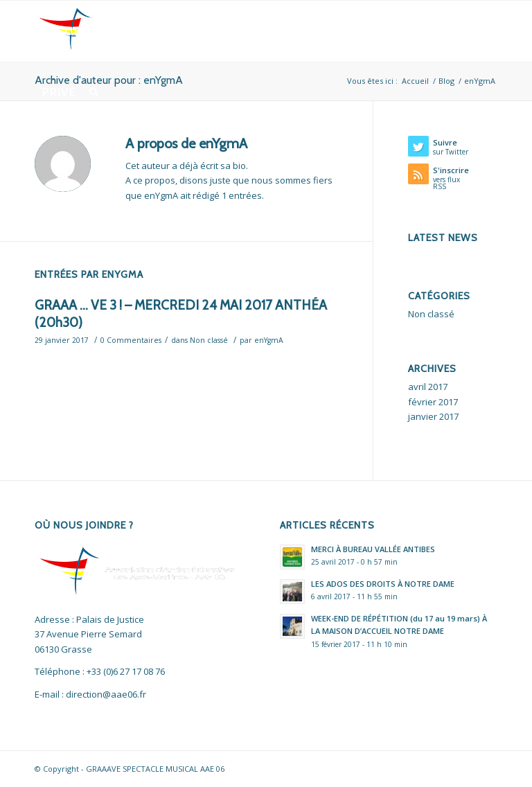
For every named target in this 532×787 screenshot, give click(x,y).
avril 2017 (428, 387)
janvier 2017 (433, 416)
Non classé (209, 340)
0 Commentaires (131, 340)
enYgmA (269, 340)
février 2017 (433, 402)
